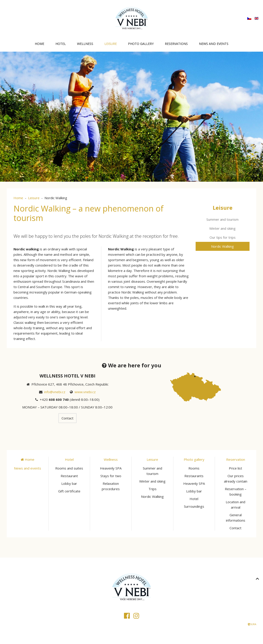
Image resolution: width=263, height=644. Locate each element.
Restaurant (69, 476)
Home (40, 44)
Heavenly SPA (111, 468)
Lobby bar (69, 483)
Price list (235, 468)
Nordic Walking (222, 246)
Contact (67, 418)
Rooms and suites (69, 468)
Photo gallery (141, 44)
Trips (152, 489)
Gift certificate (69, 491)
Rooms (194, 468)
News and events (214, 44)
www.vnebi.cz (85, 392)
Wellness (85, 44)
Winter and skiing (222, 228)
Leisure (111, 44)
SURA (252, 624)
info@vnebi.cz (55, 392)
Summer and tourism (222, 219)
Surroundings (194, 506)
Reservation (236, 459)
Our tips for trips (223, 237)
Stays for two (111, 476)
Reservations (176, 44)
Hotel (61, 44)
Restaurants (194, 476)
